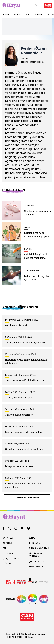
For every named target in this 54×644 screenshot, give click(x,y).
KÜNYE (32, 538)
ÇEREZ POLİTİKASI (37, 561)
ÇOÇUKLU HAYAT (12, 558)
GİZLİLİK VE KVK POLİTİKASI (36, 555)
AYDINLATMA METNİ (38, 566)
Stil (28, 14)
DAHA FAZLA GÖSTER (27, 497)
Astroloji (18, 14)
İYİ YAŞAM (8, 553)
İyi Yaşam (38, 14)
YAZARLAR (8, 538)
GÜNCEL (7, 564)
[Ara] (36, 5)
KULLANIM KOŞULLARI (39, 548)
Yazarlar (6, 14)
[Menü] (41, 5)
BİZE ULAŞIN (34, 543)
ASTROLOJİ (8, 543)
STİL (5, 548)
